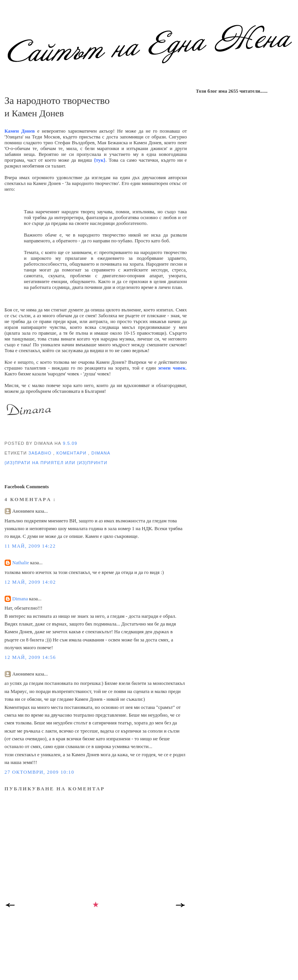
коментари (72, 453)
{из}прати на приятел (35, 463)
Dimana (101, 453)
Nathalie (21, 563)
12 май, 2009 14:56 (30, 657)
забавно (41, 453)
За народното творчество (57, 101)
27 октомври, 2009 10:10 (40, 772)
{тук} (100, 160)
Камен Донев (20, 131)
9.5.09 (70, 443)
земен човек (172, 368)
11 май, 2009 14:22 (30, 546)
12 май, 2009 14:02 (30, 582)
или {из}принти (86, 463)
